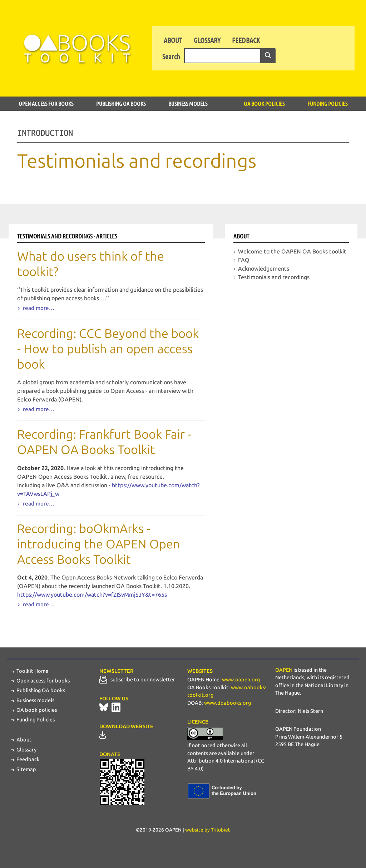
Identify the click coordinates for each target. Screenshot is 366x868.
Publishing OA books (121, 103)
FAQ (244, 260)
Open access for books (46, 103)
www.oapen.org (241, 680)
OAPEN (284, 670)
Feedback (246, 40)
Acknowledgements (264, 269)
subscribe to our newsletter (137, 680)
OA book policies (264, 103)
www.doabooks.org (227, 703)
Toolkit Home (32, 671)
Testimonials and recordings (274, 277)
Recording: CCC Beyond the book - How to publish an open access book (108, 349)
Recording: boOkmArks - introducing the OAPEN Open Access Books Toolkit (99, 544)
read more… (38, 308)
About (173, 40)
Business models (188, 103)
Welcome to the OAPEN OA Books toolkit (292, 251)
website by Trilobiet (208, 830)
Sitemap (26, 769)
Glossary (207, 40)
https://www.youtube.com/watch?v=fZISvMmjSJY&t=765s (92, 595)
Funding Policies (327, 103)
